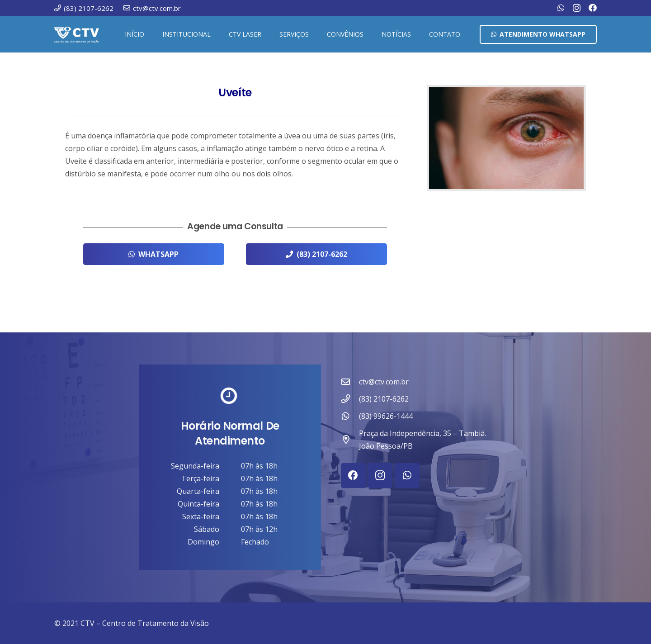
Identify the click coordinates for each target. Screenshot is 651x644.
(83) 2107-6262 (384, 399)
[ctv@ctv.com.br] (350, 381)
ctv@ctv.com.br (384, 382)
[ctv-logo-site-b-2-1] (77, 35)
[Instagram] (577, 8)
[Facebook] (593, 8)
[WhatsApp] (561, 8)
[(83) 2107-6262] (350, 399)
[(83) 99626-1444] (350, 416)
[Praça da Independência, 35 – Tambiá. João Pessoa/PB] (350, 439)
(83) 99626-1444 (386, 416)
